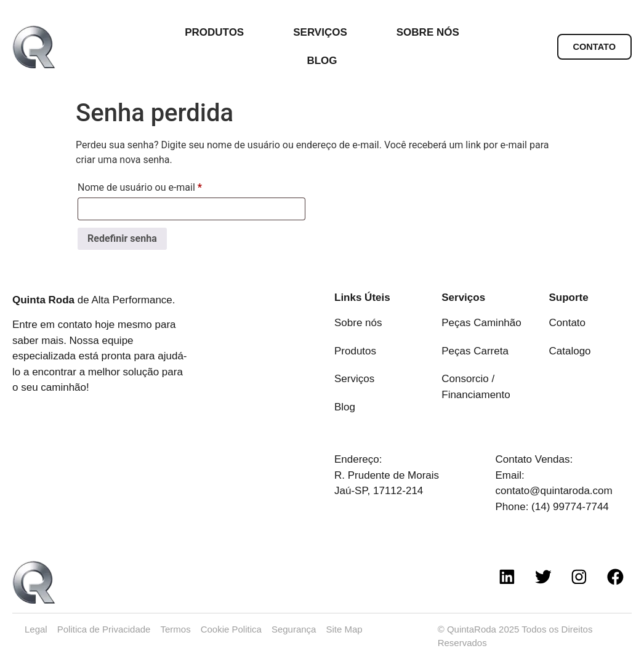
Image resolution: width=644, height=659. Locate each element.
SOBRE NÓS (428, 32)
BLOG (322, 61)
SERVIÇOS (323, 33)
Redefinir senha (122, 238)
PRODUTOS (217, 33)
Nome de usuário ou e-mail (164, 186)
